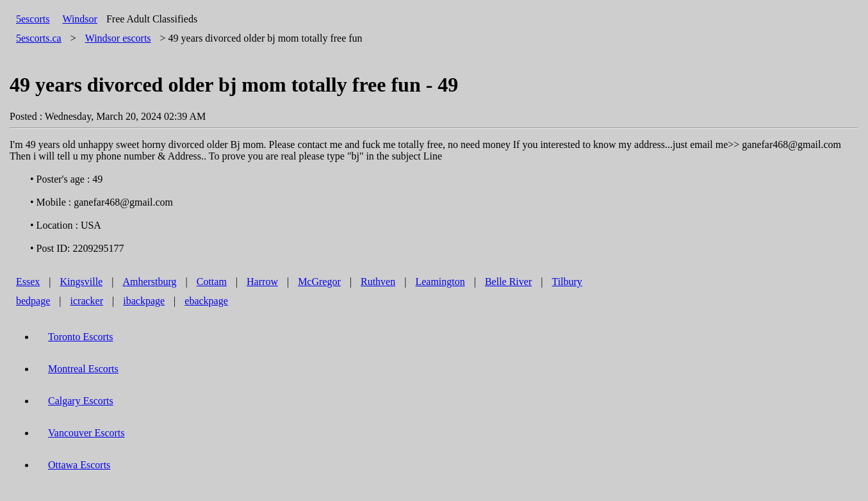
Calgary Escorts (81, 401)
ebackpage (206, 301)
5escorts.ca (39, 38)
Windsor (79, 19)
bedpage (33, 301)
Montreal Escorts (83, 369)
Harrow (262, 282)
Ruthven (378, 282)
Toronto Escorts (81, 337)
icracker (87, 301)
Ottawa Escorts (79, 465)
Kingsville (82, 282)
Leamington (440, 282)
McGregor (319, 282)
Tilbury (567, 282)
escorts (118, 38)
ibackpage (144, 301)
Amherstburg (149, 282)
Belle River (508, 282)
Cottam (212, 282)
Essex (28, 282)
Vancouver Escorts (86, 433)
